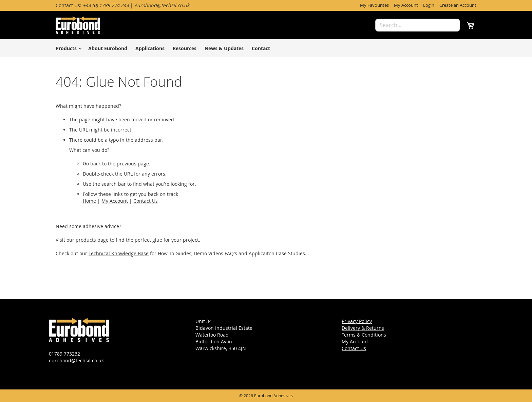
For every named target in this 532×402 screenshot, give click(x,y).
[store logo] (78, 25)
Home (89, 201)
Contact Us (146, 201)
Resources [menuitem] (185, 48)
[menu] (266, 48)
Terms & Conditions (364, 335)
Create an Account (458, 5)
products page (92, 240)
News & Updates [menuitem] (224, 48)
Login (429, 5)
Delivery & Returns (363, 328)
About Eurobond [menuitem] (108, 48)
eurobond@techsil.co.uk (76, 360)
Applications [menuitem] (150, 48)
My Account (406, 5)
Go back (92, 164)
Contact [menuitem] (261, 48)
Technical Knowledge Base (119, 253)
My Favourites (374, 5)
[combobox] (418, 25)
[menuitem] (68, 48)
